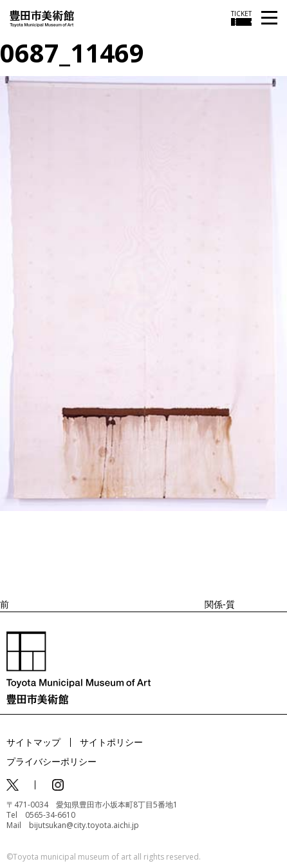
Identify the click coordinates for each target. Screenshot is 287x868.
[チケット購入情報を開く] (241, 18)
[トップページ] (42, 18)
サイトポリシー (111, 742)
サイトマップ (33, 742)
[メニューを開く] (269, 18)
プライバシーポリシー (51, 761)
